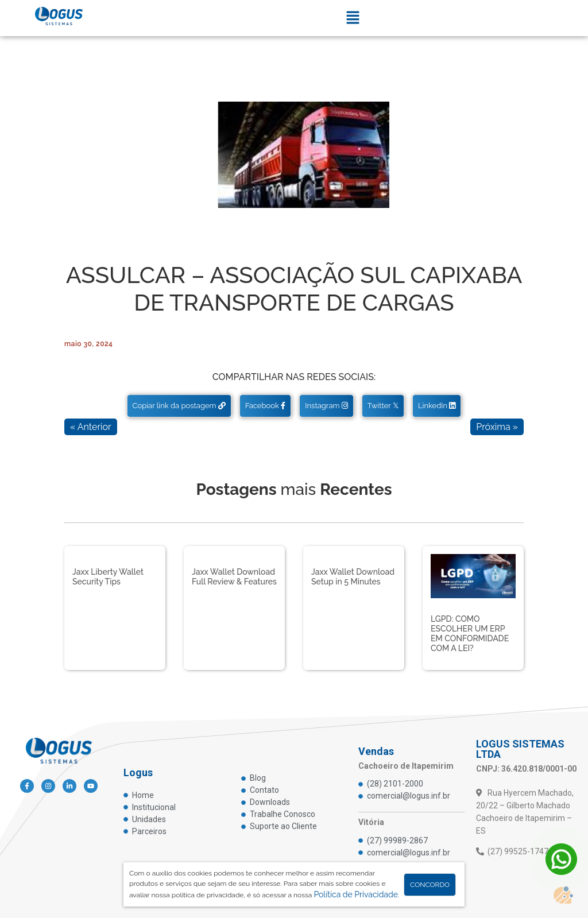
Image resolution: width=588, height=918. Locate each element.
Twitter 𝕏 (383, 406)
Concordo (430, 885)
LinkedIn (437, 406)
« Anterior (91, 427)
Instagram (326, 406)
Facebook (265, 406)
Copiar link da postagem (179, 406)
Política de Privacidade (355, 894)
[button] (353, 18)
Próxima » (497, 427)
